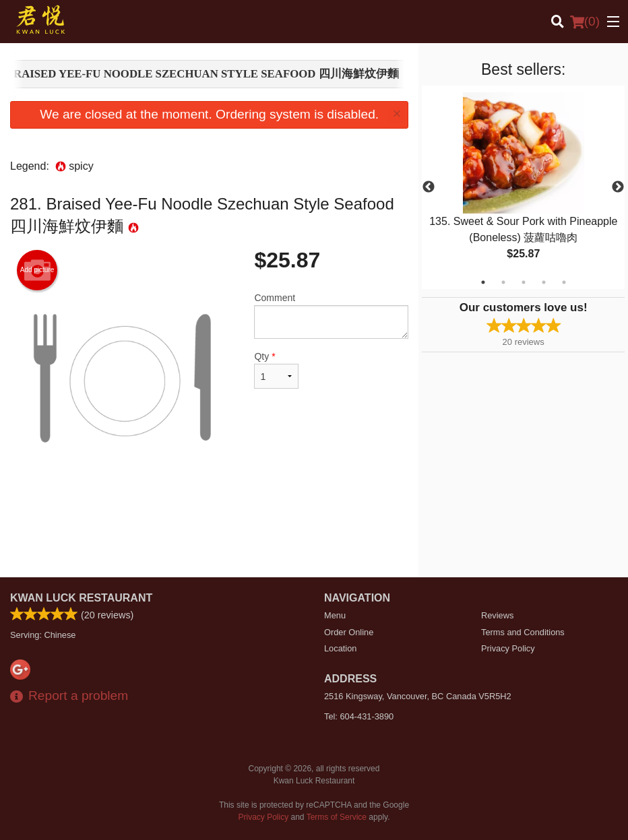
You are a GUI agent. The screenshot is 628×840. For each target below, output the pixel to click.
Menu (335, 615)
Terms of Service (337, 817)
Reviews (497, 615)
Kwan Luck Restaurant (81, 598)
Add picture (37, 270)
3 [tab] (524, 282)
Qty (276, 370)
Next (618, 187)
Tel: (359, 716)
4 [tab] (544, 282)
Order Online (349, 632)
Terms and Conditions (523, 632)
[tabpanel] (523, 187)
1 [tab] (483, 282)
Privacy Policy (508, 648)
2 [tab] (503, 282)
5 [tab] (564, 282)
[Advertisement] (209, 534)
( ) (585, 22)
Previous (429, 187)
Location (340, 648)
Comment (331, 316)
